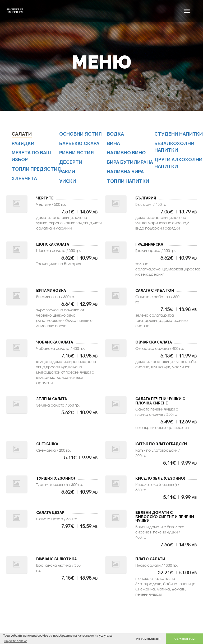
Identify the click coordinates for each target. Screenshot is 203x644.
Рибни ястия (77, 154)
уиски (68, 182)
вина (113, 144)
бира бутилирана (130, 163)
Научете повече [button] (15, 641)
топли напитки (128, 182)
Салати (22, 135)
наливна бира (125, 173)
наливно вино (126, 154)
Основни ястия (80, 135)
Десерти (71, 163)
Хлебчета (24, 180)
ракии (67, 173)
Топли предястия (36, 170)
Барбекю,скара (79, 144)
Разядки (23, 144)
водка (115, 135)
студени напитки (179, 135)
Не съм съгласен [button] (148, 639)
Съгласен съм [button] (184, 639)
